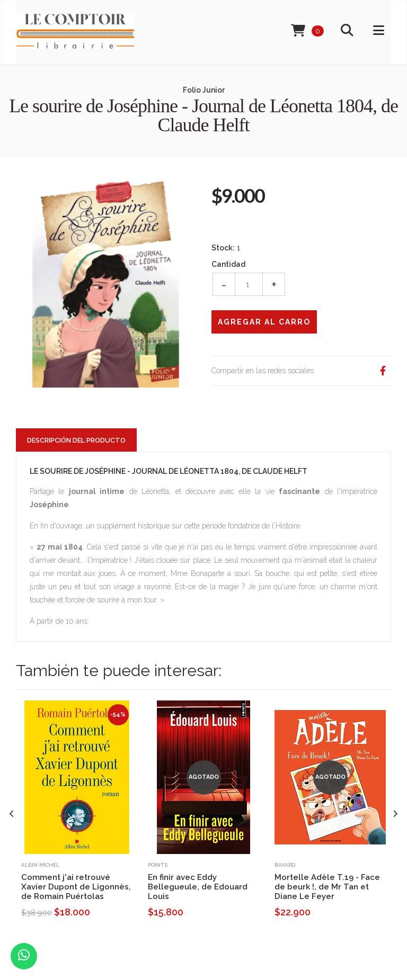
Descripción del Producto (76, 440)
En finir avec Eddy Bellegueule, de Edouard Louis (198, 887)
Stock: (223, 248)
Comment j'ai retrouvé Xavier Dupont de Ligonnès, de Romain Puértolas (76, 887)
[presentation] (12, 814)
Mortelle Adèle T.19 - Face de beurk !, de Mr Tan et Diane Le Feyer (327, 887)
